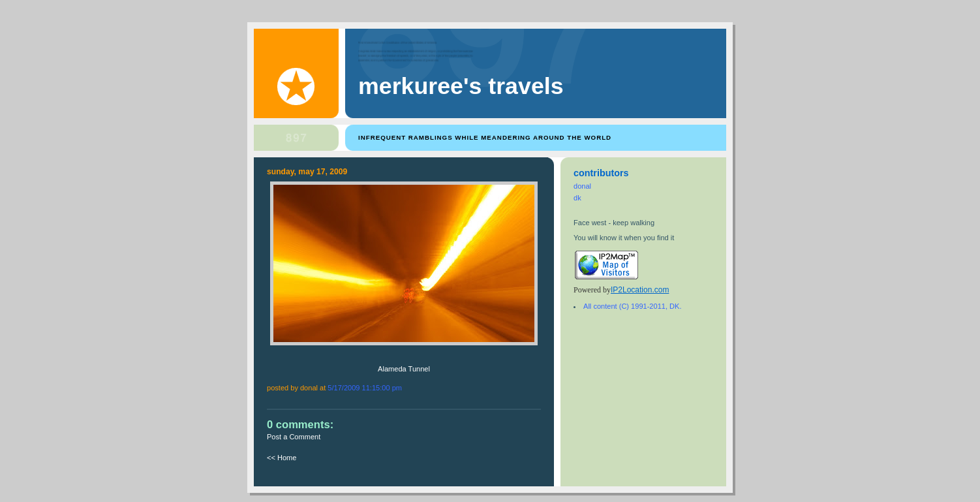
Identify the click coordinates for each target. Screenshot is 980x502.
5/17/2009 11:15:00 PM (365, 388)
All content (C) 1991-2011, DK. (632, 306)
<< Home (282, 458)
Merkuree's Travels (461, 86)
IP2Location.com (640, 290)
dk (577, 198)
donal (582, 186)
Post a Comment (294, 437)
